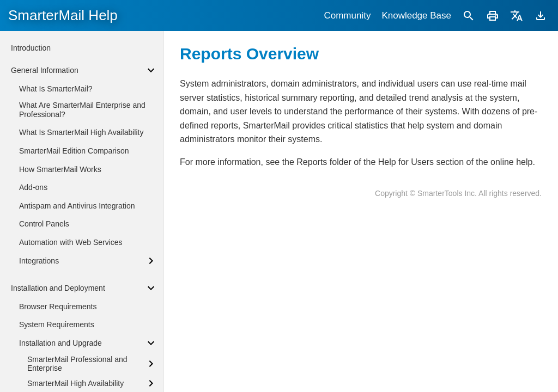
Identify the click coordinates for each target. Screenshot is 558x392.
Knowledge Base (416, 16)
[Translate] (517, 16)
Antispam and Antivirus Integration (77, 206)
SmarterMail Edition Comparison (74, 151)
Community (347, 16)
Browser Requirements (58, 307)
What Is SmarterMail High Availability (81, 132)
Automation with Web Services (71, 242)
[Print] (493, 16)
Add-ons (33, 187)
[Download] (541, 16)
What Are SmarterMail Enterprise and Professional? (82, 110)
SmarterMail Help (63, 15)
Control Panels (44, 224)
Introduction (31, 48)
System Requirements (57, 324)
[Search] (469, 16)
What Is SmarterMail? (56, 89)
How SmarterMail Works (60, 169)
